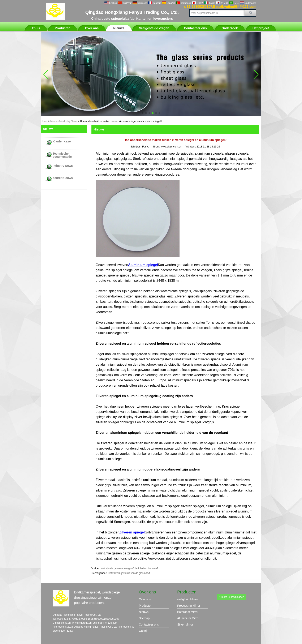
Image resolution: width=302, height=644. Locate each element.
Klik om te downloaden (231, 597)
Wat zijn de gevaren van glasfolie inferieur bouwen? (129, 568)
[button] (143, 113)
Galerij (143, 631)
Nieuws (119, 28)
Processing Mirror (189, 606)
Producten (62, 28)
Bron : (157, 147)
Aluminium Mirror (188, 618)
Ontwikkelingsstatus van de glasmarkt (129, 573)
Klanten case (62, 141)
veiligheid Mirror (188, 599)
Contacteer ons (195, 28)
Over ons (92, 28)
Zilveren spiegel (132, 532)
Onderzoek (230, 28)
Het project (261, 28)
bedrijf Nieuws (63, 178)
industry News (69, 121)
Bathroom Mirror (188, 612)
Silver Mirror (185, 624)
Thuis (36, 28)
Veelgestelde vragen (154, 28)
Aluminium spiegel (143, 265)
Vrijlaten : (191, 147)
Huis (45, 121)
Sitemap (144, 618)
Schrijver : (136, 147)
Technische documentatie (62, 155)
